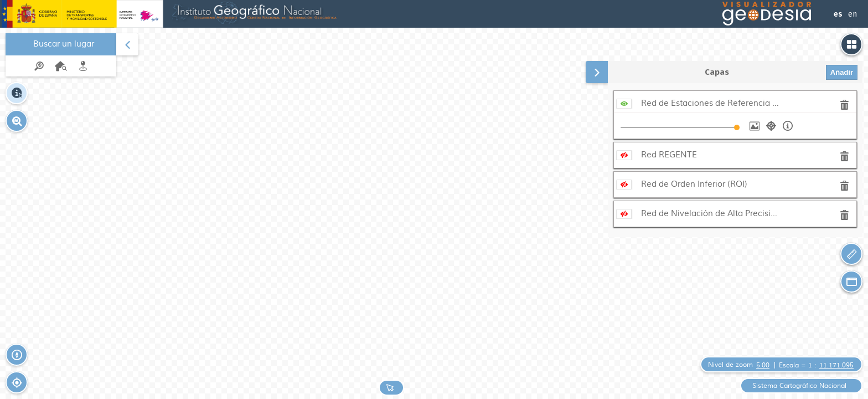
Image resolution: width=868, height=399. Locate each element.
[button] (17, 121)
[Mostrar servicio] (624, 155)
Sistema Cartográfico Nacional (799, 386)
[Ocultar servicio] (624, 103)
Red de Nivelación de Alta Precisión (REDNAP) (710, 214)
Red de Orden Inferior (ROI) (694, 184)
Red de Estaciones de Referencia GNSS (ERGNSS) (710, 103)
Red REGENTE (669, 155)
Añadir (842, 72)
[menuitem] (61, 55)
